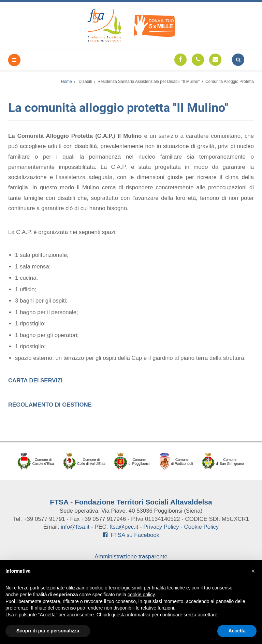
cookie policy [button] (141, 595)
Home (67, 82)
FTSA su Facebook (131, 535)
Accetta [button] (237, 631)
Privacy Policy (161, 527)
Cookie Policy (202, 527)
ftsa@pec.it (124, 527)
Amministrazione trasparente (131, 557)
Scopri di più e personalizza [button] (48, 631)
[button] (253, 571)
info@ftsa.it (75, 527)
